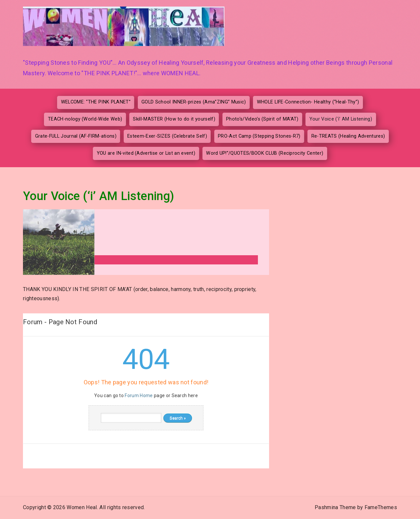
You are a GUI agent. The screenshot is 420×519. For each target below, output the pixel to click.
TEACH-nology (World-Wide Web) (85, 119)
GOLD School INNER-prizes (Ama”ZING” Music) (194, 102)
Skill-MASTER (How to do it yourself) (174, 119)
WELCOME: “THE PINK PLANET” (96, 102)
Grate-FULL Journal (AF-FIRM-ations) (76, 136)
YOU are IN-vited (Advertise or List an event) (146, 153)
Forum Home (139, 395)
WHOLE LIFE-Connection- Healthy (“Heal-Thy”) (308, 102)
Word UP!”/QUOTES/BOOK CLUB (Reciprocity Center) (265, 153)
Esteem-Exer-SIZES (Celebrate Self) (167, 136)
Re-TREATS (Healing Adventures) (348, 136)
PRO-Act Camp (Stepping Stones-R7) (259, 136)
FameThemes (381, 507)
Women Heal (82, 507)
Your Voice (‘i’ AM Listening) (341, 119)
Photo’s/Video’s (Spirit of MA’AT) (262, 119)
